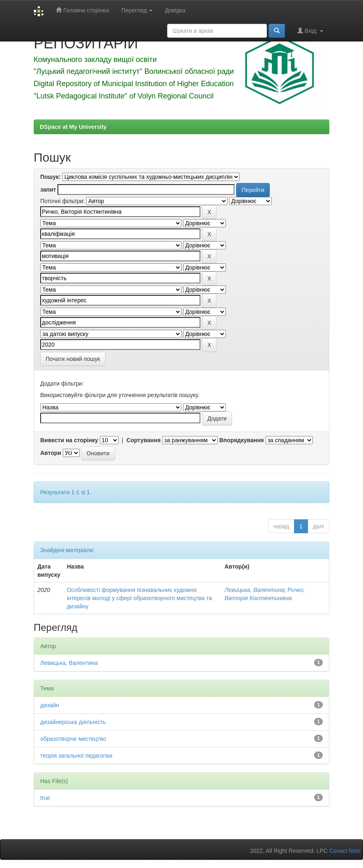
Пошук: (51, 177)
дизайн (50, 705)
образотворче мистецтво (73, 739)
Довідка (175, 10)
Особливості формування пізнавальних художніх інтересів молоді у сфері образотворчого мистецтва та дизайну (139, 598)
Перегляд (137, 10)
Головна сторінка (82, 10)
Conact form (345, 851)
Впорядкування (242, 440)
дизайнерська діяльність (73, 722)
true (45, 798)
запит (48, 190)
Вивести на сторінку (69, 440)
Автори (51, 453)
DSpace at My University (73, 127)
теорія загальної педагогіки (76, 756)
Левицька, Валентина (254, 590)
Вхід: (310, 31)
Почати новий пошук (73, 359)
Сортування (144, 440)
